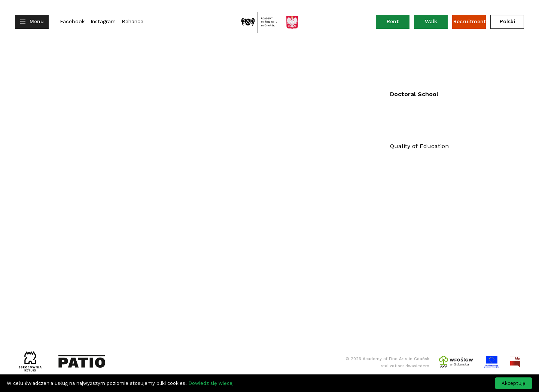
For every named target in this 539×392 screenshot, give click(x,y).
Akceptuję (514, 383)
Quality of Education (419, 146)
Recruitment (470, 21)
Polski (507, 21)
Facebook (72, 22)
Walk (431, 21)
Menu (37, 21)
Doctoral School (414, 94)
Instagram (103, 22)
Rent (398, 23)
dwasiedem (417, 366)
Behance (133, 22)
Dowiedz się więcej (211, 383)
